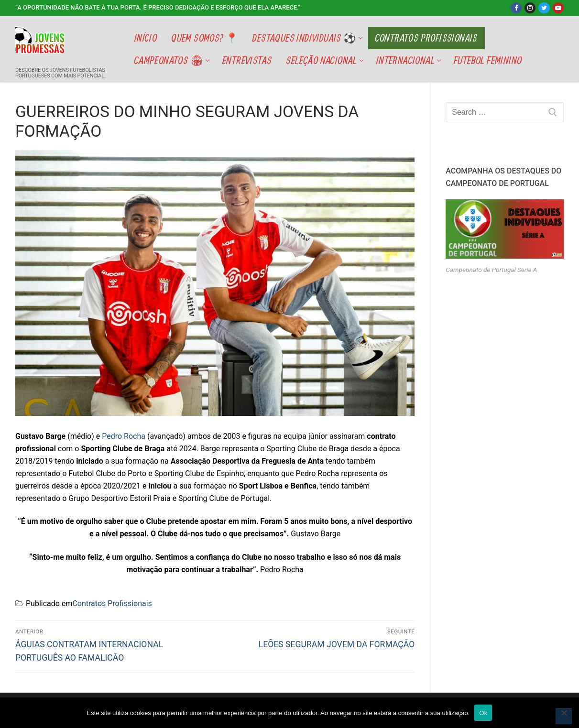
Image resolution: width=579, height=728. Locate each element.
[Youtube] (558, 8)
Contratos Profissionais (112, 603)
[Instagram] (530, 8)
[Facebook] (516, 8)
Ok (483, 713)
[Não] (564, 716)
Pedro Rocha (124, 436)
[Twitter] (544, 8)
